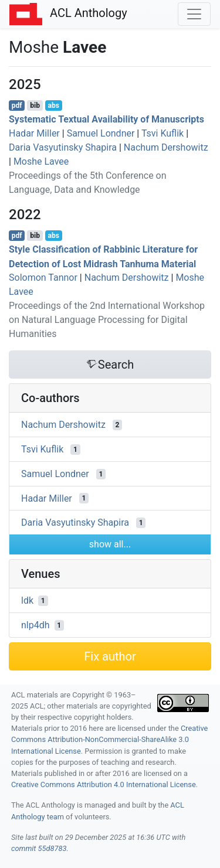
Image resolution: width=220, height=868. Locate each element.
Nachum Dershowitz (166, 147)
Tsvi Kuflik (163, 133)
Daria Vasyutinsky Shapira (63, 147)
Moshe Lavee (41, 161)
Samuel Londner (101, 133)
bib (35, 105)
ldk (27, 600)
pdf (17, 105)
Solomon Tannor (43, 278)
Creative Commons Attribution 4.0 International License (104, 784)
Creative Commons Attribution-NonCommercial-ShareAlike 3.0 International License (109, 739)
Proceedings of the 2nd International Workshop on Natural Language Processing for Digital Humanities (107, 320)
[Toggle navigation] (194, 14)
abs (53, 105)
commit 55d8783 (39, 848)
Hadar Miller (34, 133)
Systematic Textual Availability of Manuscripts (106, 119)
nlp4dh (35, 625)
